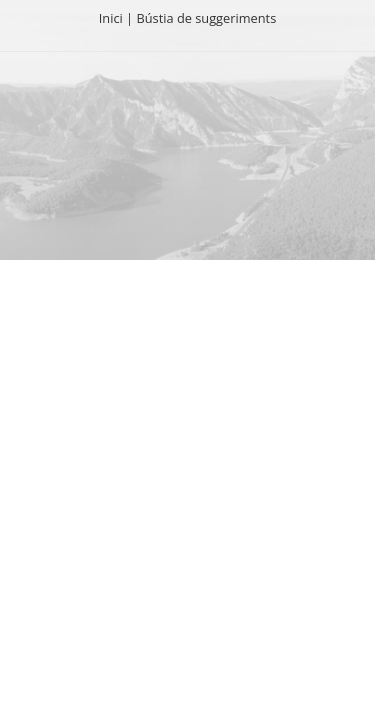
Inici (111, 18)
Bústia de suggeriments (206, 18)
